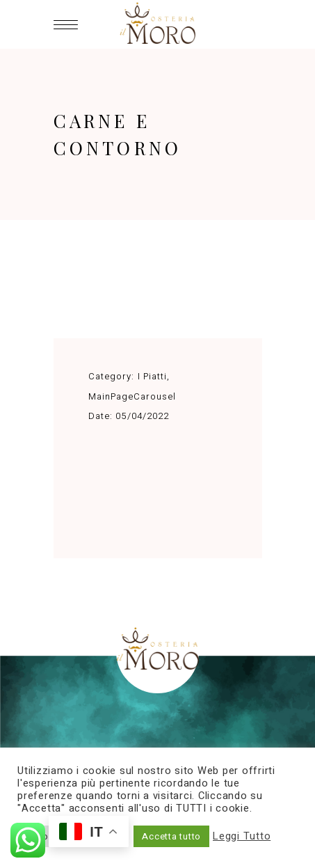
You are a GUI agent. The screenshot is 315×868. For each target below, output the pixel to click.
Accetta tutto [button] (171, 836)
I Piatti (152, 376)
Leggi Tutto (242, 837)
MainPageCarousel (132, 396)
